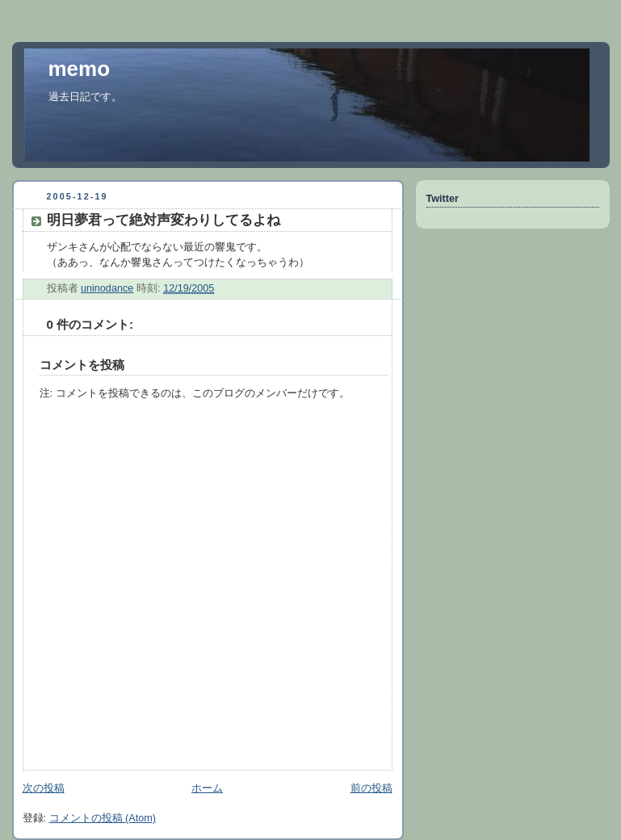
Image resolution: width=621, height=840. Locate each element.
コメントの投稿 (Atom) (103, 818)
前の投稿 (371, 788)
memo (80, 69)
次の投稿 (44, 788)
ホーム (207, 788)
